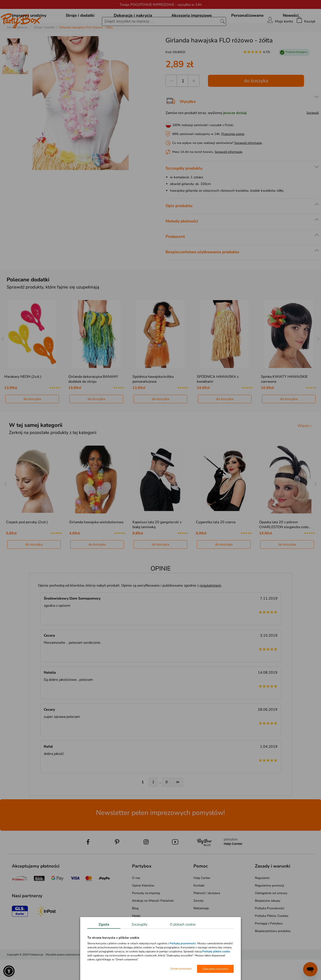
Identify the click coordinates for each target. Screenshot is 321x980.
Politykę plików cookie (216, 951)
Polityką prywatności (183, 943)
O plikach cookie (183, 924)
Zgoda (104, 924)
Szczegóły (140, 924)
